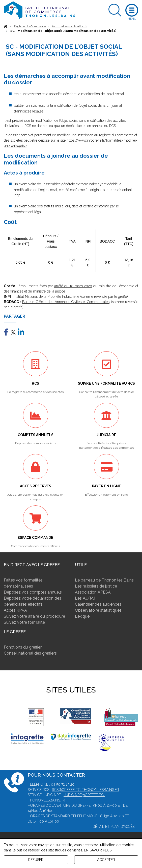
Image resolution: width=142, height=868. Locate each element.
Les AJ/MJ (85, 598)
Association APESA (93, 592)
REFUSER (36, 860)
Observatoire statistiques (98, 610)
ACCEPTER (106, 860)
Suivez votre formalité (24, 622)
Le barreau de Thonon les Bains (104, 580)
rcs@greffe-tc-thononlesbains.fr (86, 790)
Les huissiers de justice (96, 586)
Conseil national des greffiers (30, 653)
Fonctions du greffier (23, 647)
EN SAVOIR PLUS (98, 850)
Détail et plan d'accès (113, 827)
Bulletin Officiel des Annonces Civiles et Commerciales (66, 302)
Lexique (82, 616)
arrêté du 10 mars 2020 (73, 286)
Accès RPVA (15, 610)
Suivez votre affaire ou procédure (34, 616)
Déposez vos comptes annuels (33, 592)
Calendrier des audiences (98, 604)
